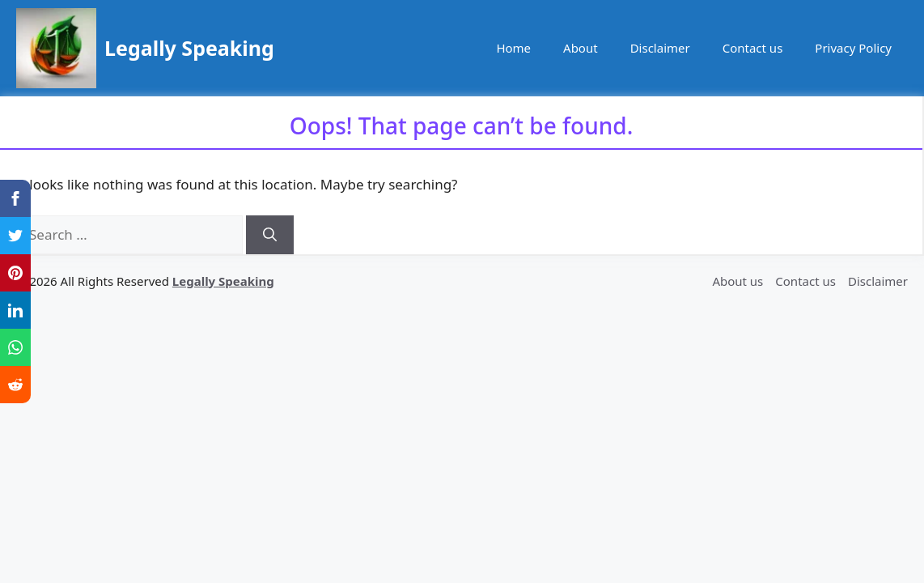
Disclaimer (660, 48)
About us (738, 281)
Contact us (753, 48)
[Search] (270, 235)
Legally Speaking (189, 48)
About (581, 48)
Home (513, 48)
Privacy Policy (853, 48)
